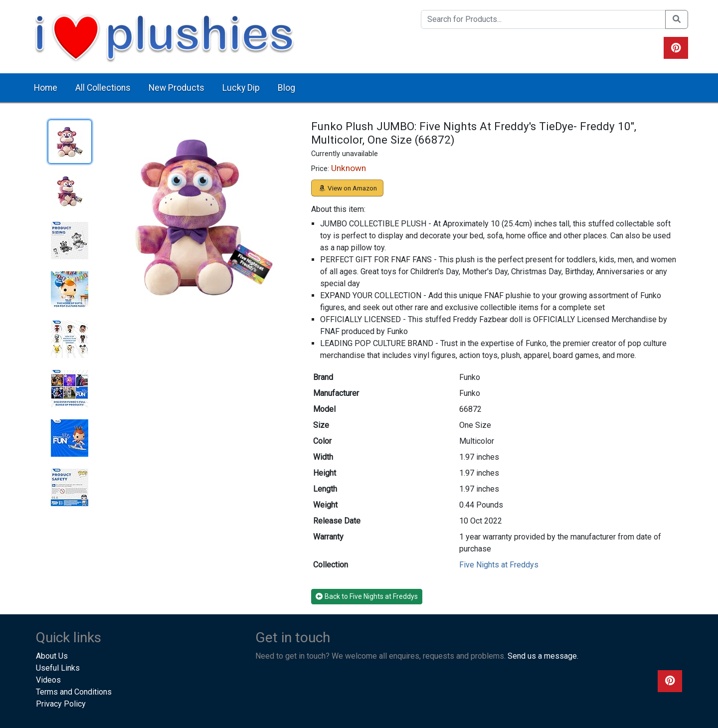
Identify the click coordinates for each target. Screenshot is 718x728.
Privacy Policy (61, 704)
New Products (177, 88)
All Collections (103, 88)
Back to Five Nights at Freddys (367, 596)
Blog (286, 88)
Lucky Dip (241, 88)
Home (46, 88)
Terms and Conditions (74, 692)
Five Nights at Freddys (499, 565)
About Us (52, 656)
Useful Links (58, 668)
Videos (48, 680)
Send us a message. (543, 656)
